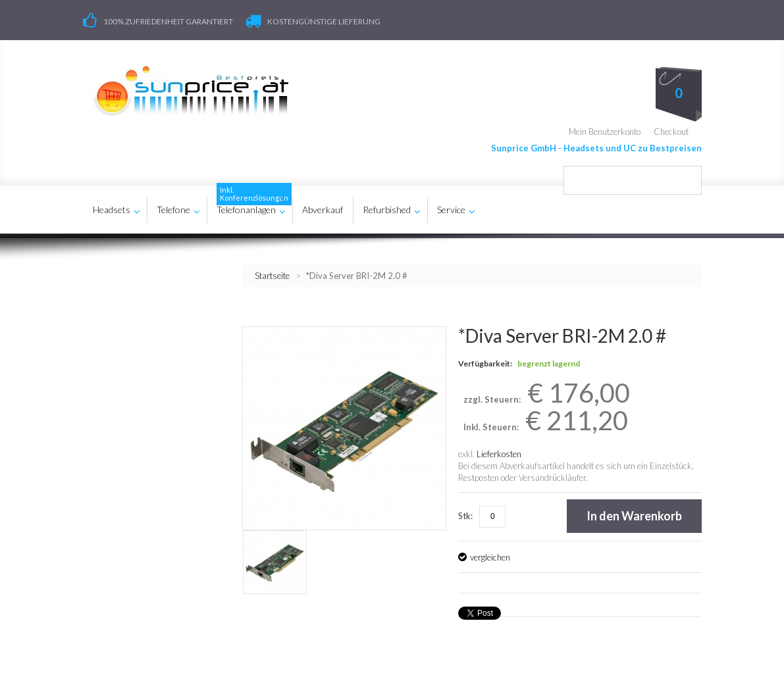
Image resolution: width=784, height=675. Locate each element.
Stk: (465, 516)
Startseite (272, 276)
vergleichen (490, 557)
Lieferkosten (499, 454)
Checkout (671, 132)
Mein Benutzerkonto (605, 132)
